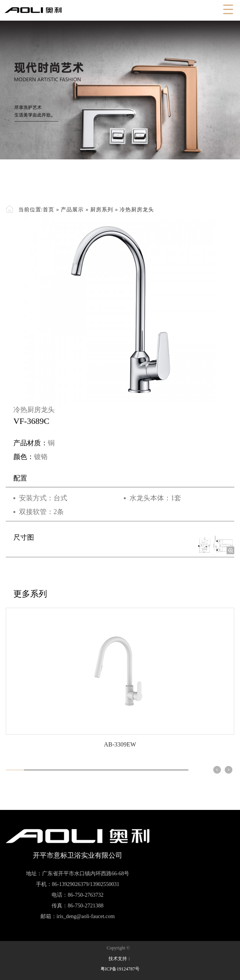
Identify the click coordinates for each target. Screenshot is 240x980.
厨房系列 (102, 210)
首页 (49, 210)
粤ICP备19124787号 (120, 969)
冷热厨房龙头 (137, 210)
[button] (217, 770)
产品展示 (72, 210)
